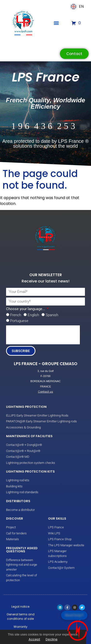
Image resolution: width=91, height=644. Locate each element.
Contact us (45, 392)
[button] (56, 23)
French (16, 315)
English (33, 315)
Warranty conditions (20, 629)
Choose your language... (26, 309)
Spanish (52, 315)
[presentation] (43, 335)
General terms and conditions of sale (21, 616)
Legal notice (20, 607)
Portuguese (19, 321)
